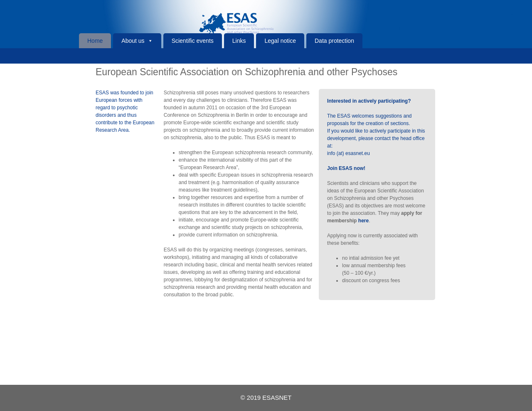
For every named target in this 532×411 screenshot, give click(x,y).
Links (239, 41)
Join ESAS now (345, 168)
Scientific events (193, 41)
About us (133, 41)
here (363, 221)
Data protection (334, 41)
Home (95, 41)
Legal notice (280, 41)
